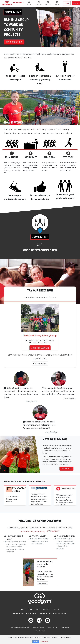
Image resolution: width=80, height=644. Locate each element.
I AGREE (36, 642)
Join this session (40, 348)
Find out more (66, 469)
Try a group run (14, 42)
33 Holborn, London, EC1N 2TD (20, 627)
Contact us (47, 609)
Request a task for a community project (54, 613)
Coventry (13, 12)
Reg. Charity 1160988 (38, 627)
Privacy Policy (65, 627)
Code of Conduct (40, 631)
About (23, 609)
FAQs (31, 609)
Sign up (76, 3)
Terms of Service (52, 627)
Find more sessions (40, 363)
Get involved (18, 2)
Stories (56, 609)
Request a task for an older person (25, 613)
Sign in (67, 3)
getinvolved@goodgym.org (33, 531)
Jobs (38, 609)
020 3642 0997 (53, 531)
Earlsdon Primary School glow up (40, 335)
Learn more (44, 641)
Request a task (42, 583)
